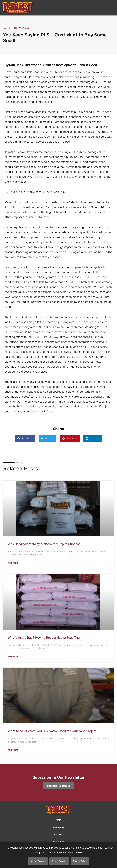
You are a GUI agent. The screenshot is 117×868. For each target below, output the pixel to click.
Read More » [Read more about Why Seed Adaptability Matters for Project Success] (14, 563)
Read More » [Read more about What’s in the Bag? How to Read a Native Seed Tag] (14, 657)
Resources (59, 834)
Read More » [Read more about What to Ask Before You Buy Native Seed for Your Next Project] (14, 750)
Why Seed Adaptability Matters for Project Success (44, 544)
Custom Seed (58, 827)
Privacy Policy (80, 861)
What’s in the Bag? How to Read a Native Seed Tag (44, 638)
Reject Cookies (59, 861)
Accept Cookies (38, 861)
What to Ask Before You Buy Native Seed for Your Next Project (52, 731)
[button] (112, 8)
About (59, 820)
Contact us (58, 841)
